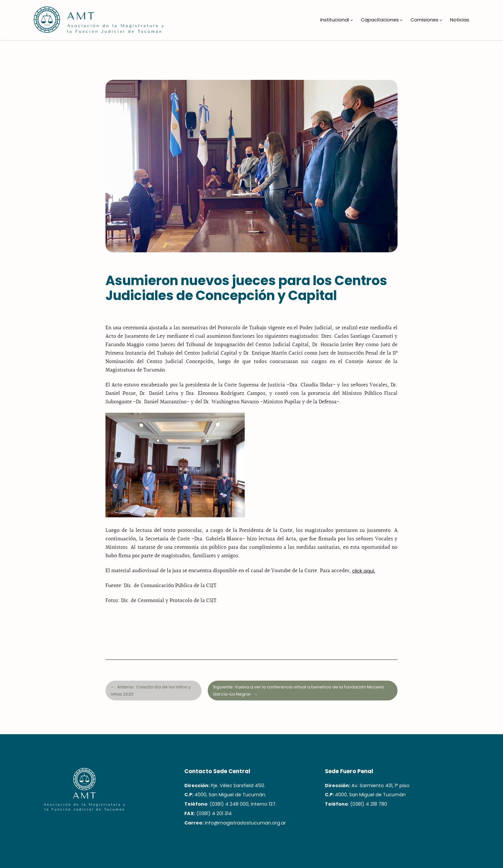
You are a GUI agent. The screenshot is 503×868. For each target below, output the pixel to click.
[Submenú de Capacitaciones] (401, 20)
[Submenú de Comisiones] (441, 20)
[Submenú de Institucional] (352, 20)
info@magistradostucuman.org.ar (245, 823)
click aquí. (364, 571)
